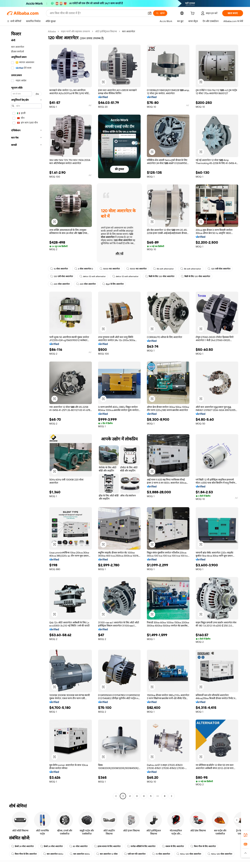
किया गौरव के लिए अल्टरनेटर (203, 846)
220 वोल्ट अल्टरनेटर (60, 284)
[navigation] (26, 414)
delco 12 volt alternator (93, 276)
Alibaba (52, 31)
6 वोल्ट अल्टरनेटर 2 (84, 269)
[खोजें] (160, 13)
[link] (245, 835)
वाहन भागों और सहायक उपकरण (75, 31)
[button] (150, 13)
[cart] (193, 14)
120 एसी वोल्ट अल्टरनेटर (219, 269)
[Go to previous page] (116, 796)
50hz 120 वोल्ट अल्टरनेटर (189, 854)
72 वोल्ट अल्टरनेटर (161, 854)
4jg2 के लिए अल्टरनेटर (113, 284)
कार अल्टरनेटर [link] (129, 31)
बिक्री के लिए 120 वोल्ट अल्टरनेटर (160, 276)
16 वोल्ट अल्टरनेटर (59, 269)
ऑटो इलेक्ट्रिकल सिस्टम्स (106, 31)
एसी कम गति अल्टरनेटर (135, 854)
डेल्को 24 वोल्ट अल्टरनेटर (22, 846)
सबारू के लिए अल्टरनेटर (173, 846)
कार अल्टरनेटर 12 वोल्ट (107, 854)
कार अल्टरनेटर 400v (53, 854)
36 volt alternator (163, 269)
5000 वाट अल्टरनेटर (110, 269)
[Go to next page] (172, 796)
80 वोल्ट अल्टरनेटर (78, 846)
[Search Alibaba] (97, 13)
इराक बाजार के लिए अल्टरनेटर (107, 846)
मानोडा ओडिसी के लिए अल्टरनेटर (141, 846)
